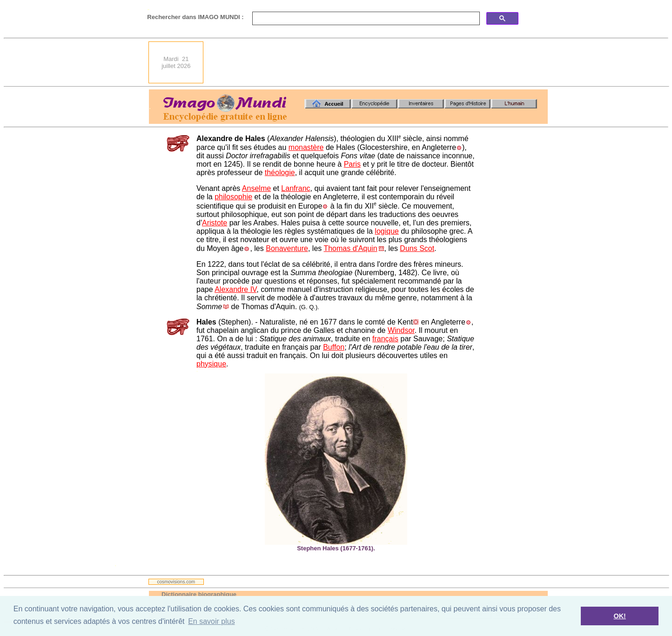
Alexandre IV (235, 289)
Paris (352, 164)
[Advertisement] (378, 62)
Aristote (215, 223)
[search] (365, 19)
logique (387, 231)
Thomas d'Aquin (350, 248)
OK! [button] (619, 616)
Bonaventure (287, 248)
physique (211, 364)
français (385, 339)
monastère (306, 147)
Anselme (256, 188)
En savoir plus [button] (212, 621)
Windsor (401, 330)
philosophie (233, 197)
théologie (280, 173)
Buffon (334, 347)
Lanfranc (296, 188)
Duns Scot (417, 248)
